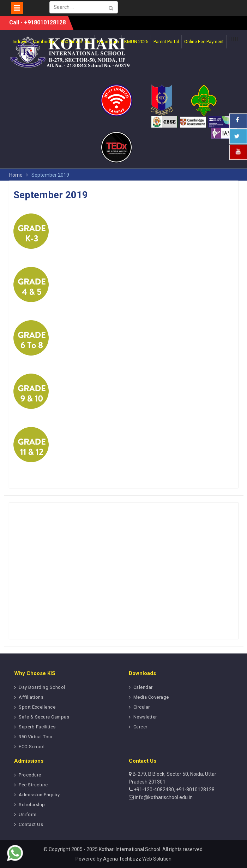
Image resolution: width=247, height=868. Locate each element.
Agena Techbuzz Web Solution (137, 859)
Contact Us (31, 824)
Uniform (28, 814)
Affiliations (31, 697)
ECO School (32, 747)
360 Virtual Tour (36, 737)
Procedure (30, 775)
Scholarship (32, 805)
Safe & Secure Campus (44, 717)
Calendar (143, 687)
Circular (142, 707)
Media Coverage (151, 697)
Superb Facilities (37, 727)
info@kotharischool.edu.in (163, 797)
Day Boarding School (42, 687)
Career (140, 727)
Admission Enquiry (39, 795)
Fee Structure (33, 785)
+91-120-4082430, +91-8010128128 (174, 790)
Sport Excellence (37, 707)
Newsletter (145, 717)
